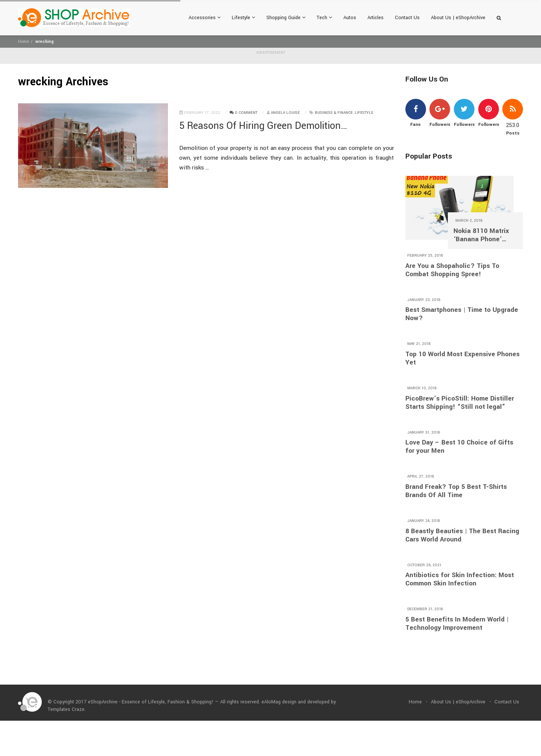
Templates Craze (66, 709)
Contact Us (407, 18)
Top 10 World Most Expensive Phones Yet (462, 358)
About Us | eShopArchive (458, 18)
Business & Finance (334, 113)
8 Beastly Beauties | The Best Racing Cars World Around (462, 535)
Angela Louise (285, 113)
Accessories (205, 18)
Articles (376, 18)
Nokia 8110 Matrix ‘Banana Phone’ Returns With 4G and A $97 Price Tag (485, 235)
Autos (350, 18)
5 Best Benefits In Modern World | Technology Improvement (457, 624)
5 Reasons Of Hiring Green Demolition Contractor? (260, 126)
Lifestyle (243, 18)
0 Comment (243, 113)
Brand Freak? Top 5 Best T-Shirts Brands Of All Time (456, 491)
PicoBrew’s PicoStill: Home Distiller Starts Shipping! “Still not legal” (460, 403)
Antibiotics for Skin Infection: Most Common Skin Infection (460, 579)
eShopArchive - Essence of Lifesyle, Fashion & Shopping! (151, 702)
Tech (324, 18)
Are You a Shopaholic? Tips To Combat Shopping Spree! (452, 270)
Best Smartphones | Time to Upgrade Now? (462, 314)
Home (23, 42)
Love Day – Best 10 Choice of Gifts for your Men (459, 447)
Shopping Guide (286, 18)
